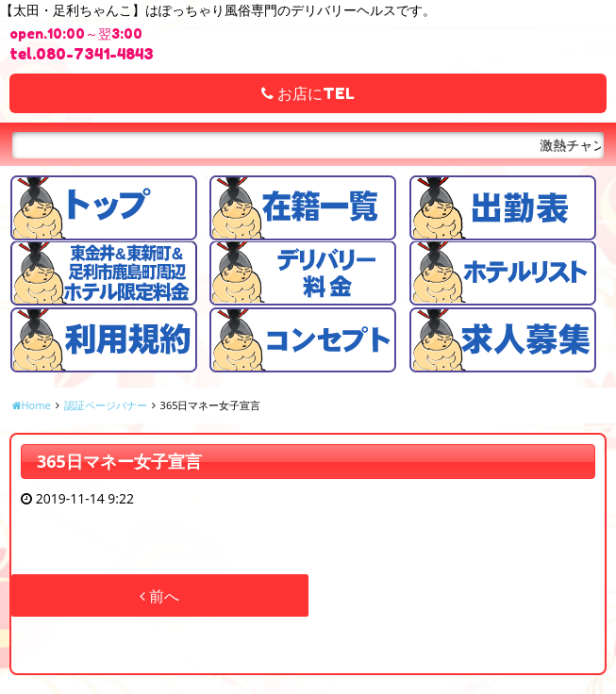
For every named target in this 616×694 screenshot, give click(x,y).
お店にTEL (308, 93)
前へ (159, 596)
